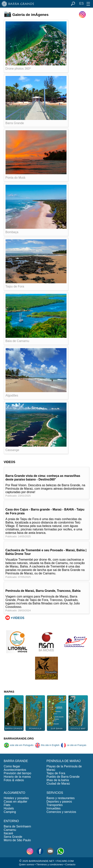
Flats (7, 805)
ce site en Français (74, 745)
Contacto (70, 864)
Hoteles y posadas (16, 798)
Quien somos (27, 864)
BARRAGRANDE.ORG (19, 738)
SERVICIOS (55, 793)
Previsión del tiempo (18, 773)
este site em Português (19, 745)
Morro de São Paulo (17, 840)
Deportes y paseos (59, 802)
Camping (10, 812)
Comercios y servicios (61, 812)
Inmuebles (54, 808)
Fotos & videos (14, 780)
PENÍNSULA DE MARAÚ (64, 761)
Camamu (10, 830)
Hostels (9, 808)
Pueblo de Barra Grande (63, 777)
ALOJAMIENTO (15, 793)
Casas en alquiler (16, 802)
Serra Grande (13, 837)
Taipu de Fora (56, 773)
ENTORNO (11, 821)
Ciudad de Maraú (58, 784)
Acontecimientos (15, 770)
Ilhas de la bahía (58, 780)
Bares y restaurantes (61, 798)
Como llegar (12, 766)
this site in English (47, 745)
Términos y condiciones (50, 864)
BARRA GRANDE (16, 761)
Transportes (55, 805)
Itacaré (8, 833)
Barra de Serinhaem (17, 826)
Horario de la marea (17, 777)
